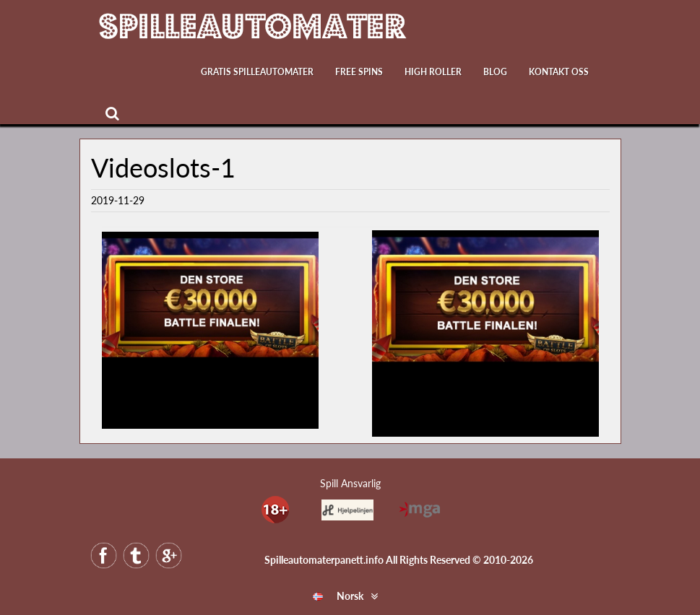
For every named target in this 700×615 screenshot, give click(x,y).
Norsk (338, 596)
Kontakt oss (559, 72)
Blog (495, 72)
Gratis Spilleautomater (257, 72)
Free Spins (359, 72)
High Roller (433, 72)
